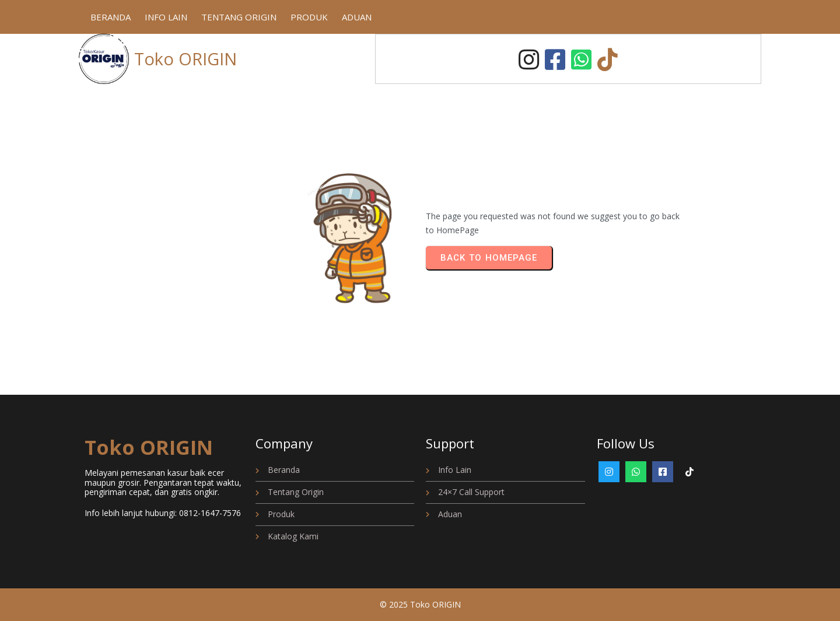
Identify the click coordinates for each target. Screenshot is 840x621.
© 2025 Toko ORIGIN (420, 604)
